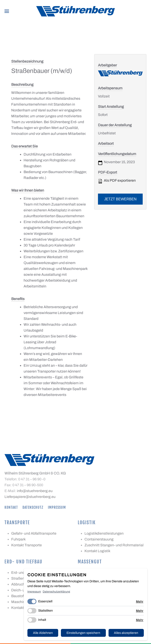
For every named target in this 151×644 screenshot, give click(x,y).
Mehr (140, 602)
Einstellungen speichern (83, 633)
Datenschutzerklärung (56, 592)
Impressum (57, 507)
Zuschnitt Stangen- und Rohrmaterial (114, 545)
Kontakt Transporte (27, 545)
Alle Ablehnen (43, 633)
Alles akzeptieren (126, 633)
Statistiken (46, 611)
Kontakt (11, 507)
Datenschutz (33, 507)
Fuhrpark (18, 539)
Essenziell (45, 601)
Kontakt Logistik (97, 551)
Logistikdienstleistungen (104, 533)
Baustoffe (19, 596)
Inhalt (42, 620)
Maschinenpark (24, 602)
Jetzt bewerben (120, 199)
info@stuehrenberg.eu (35, 491)
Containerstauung (99, 539)
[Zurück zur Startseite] (75, 11)
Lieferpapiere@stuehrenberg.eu (30, 497)
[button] (7, 11)
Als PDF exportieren (117, 181)
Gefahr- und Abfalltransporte (34, 533)
